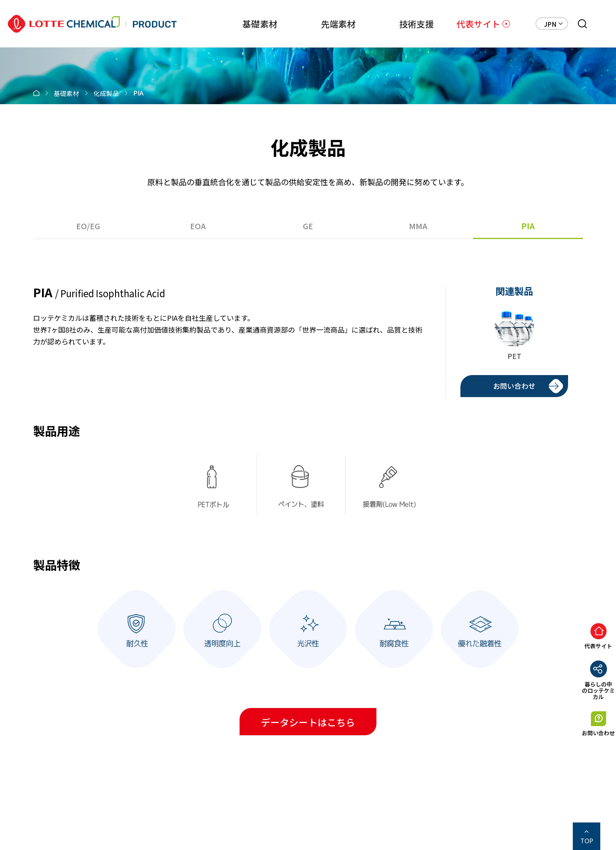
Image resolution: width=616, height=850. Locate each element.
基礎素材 (221, 24)
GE (308, 226)
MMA (418, 226)
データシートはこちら (308, 722)
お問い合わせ (514, 386)
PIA (528, 226)
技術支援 (397, 24)
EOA (198, 226)
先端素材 (309, 24)
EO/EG (88, 226)
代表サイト (478, 24)
